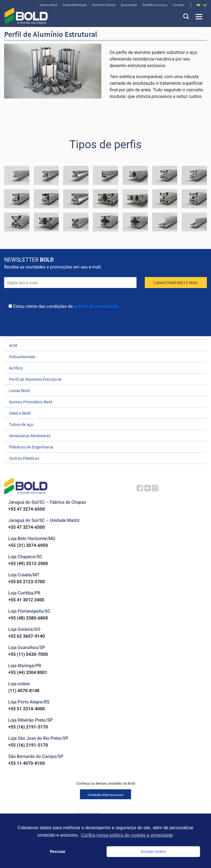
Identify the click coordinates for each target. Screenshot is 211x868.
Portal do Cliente (104, 5)
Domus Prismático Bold (103, 402)
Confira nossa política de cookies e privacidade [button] (127, 835)
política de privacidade (96, 306)
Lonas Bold (103, 390)
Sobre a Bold (48, 5)
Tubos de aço (103, 424)
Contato (179, 5)
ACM (103, 345)
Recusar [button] (58, 851)
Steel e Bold (103, 413)
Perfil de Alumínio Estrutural (103, 379)
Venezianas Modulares (103, 436)
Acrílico (103, 368)
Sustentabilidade (75, 5)
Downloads (129, 5)
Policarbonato (103, 357)
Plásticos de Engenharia (103, 447)
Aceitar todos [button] (153, 851)
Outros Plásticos (103, 458)
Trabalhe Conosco (155, 5)
